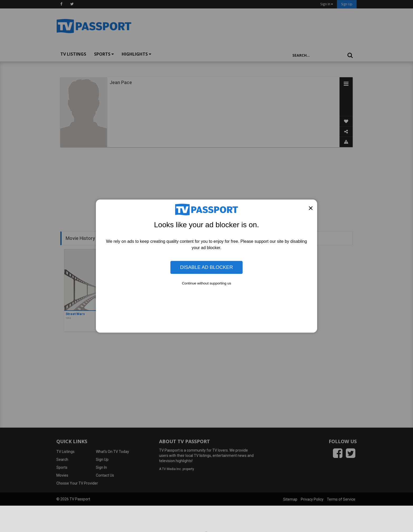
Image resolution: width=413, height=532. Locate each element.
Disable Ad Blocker (206, 267)
